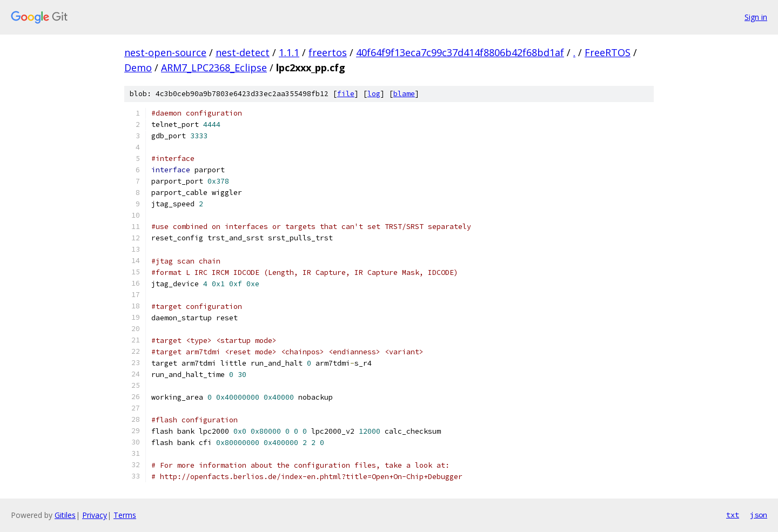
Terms (125, 515)
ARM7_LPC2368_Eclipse (214, 68)
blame (404, 94)
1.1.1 (289, 52)
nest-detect (243, 52)
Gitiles (65, 515)
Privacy (95, 515)
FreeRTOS (608, 52)
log (374, 94)
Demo (138, 68)
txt (733, 515)
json (759, 515)
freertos (328, 52)
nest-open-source (165, 52)
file (346, 94)
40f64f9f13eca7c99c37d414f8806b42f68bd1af (460, 52)
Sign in (756, 17)
